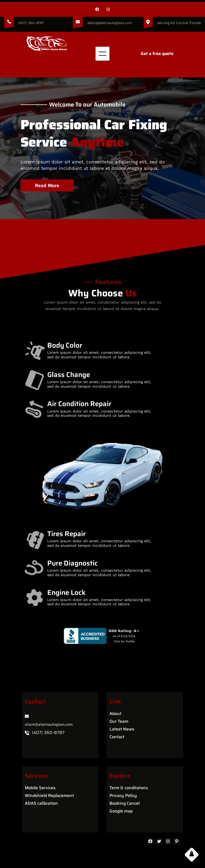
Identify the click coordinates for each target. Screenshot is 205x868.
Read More (49, 184)
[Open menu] (102, 54)
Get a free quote (157, 54)
